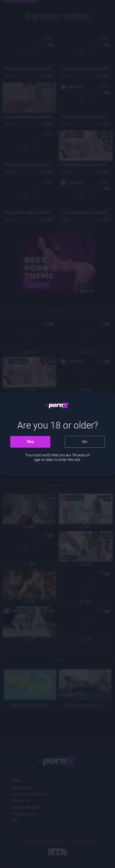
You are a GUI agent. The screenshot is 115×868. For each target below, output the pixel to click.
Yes (30, 442)
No (85, 442)
